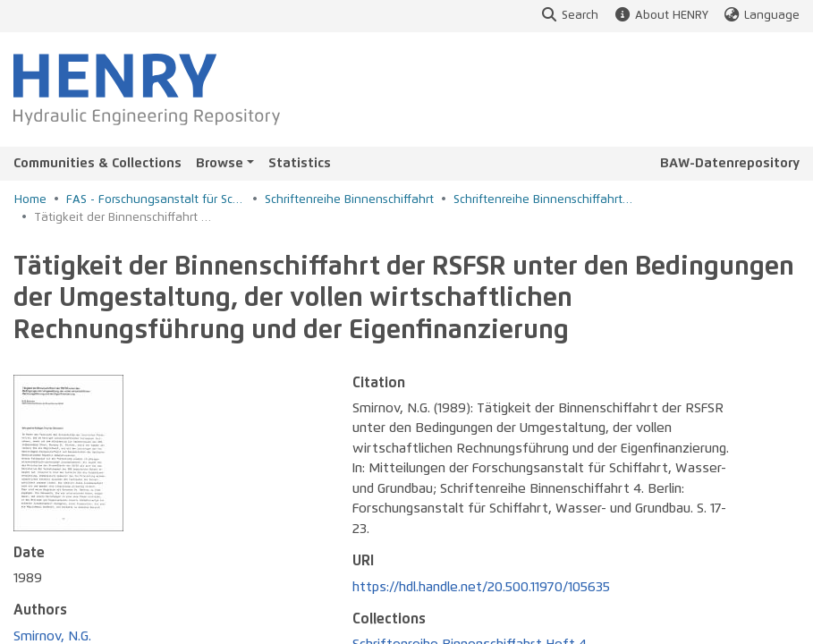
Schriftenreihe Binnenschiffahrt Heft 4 (543, 200)
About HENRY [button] (660, 16)
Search (569, 16)
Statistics (300, 163)
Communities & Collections (97, 163)
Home (30, 200)
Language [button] (761, 16)
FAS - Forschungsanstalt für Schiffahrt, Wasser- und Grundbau (156, 200)
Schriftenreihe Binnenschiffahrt (349, 200)
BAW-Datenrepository (730, 163)
